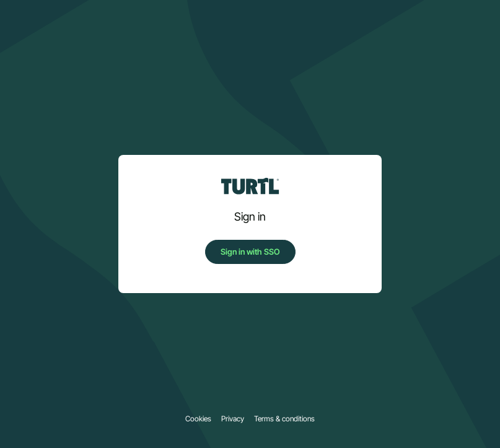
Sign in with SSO (250, 252)
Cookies (198, 419)
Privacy (233, 419)
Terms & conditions (284, 419)
